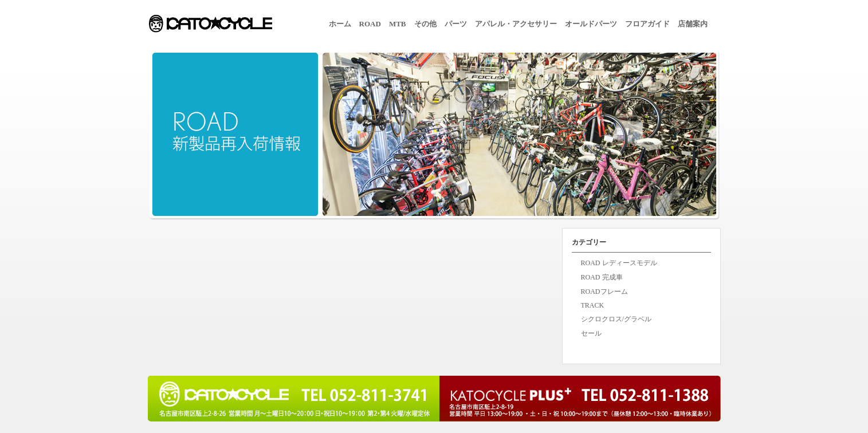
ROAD (370, 24)
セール (591, 333)
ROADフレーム (604, 292)
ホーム (340, 24)
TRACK (593, 305)
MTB (398, 24)
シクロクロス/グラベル (616, 319)
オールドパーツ (591, 24)
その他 (425, 24)
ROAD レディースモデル (619, 263)
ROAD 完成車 (602, 277)
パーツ (456, 24)
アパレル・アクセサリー (516, 24)
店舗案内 (693, 24)
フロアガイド (647, 24)
